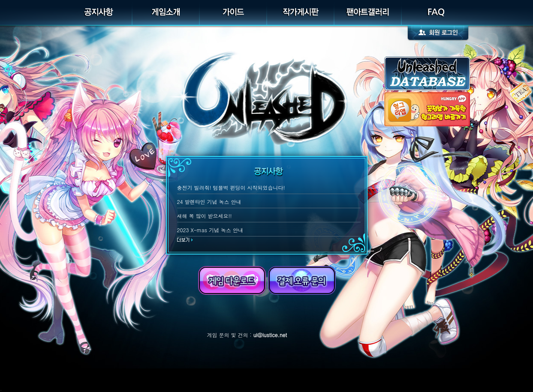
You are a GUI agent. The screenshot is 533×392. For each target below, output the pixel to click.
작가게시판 (301, 13)
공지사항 (99, 13)
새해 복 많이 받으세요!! (205, 216)
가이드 (233, 13)
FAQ (435, 13)
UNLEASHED (267, 88)
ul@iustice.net (270, 335)
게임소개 (166, 13)
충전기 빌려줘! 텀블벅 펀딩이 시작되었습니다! (231, 187)
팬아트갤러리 (368, 13)
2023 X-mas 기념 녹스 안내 (210, 230)
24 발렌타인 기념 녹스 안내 (209, 202)
